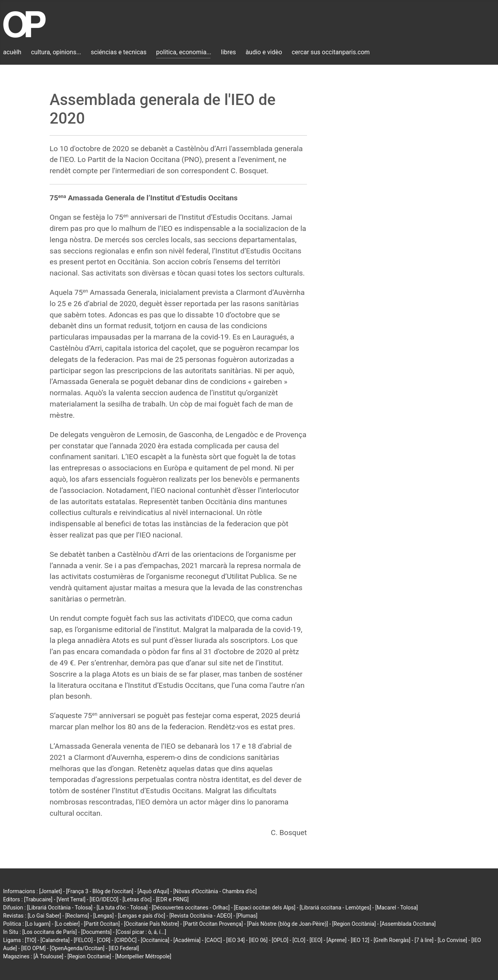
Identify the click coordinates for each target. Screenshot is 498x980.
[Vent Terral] (71, 899)
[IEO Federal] (124, 948)
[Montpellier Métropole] (143, 956)
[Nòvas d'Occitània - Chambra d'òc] (215, 891)
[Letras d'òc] (137, 899)
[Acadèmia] (187, 940)
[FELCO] (83, 940)
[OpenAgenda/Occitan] (77, 948)
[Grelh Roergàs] (392, 940)
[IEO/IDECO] (104, 899)
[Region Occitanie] (89, 956)
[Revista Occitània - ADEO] (201, 916)
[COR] (104, 940)
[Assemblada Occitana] (408, 924)
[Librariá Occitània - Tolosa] (60, 908)
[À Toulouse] (48, 956)
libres (228, 52)
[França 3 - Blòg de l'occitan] (100, 891)
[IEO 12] (360, 940)
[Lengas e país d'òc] (141, 916)
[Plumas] (247, 916)
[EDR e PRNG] (172, 899)
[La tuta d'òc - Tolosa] (122, 908)
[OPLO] (280, 940)
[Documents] (96, 932)
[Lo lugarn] (38, 924)
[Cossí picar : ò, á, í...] (141, 932)
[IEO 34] (236, 940)
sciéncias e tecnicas (119, 52)
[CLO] (299, 940)
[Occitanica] (155, 940)
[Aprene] (337, 940)
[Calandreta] (55, 940)
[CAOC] (213, 940)
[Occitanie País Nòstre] (152, 924)
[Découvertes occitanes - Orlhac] (191, 908)
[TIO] (30, 940)
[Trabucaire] (38, 899)
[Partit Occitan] (102, 924)
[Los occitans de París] (49, 932)
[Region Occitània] (354, 924)
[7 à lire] (424, 940)
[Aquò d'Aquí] (153, 891)
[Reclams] (77, 916)
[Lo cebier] (67, 924)
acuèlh (12, 52)
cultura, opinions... (56, 52)
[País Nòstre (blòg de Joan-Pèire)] (287, 924)
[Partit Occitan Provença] (213, 924)
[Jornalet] (51, 891)
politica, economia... (184, 52)
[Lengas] (104, 916)
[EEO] (316, 940)
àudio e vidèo (264, 52)
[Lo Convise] (452, 940)
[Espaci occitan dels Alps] (265, 908)
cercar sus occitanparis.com (331, 52)
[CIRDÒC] (126, 940)
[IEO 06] (258, 940)
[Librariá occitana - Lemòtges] (335, 908)
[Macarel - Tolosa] (396, 908)
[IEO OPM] (34, 948)
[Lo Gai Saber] (44, 916)
